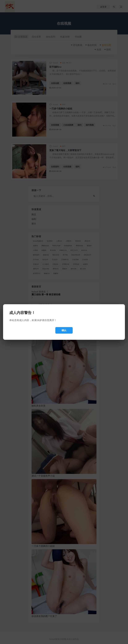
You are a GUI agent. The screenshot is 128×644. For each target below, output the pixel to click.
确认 (64, 330)
